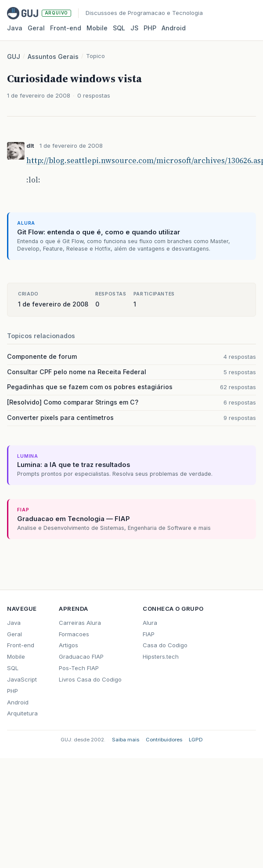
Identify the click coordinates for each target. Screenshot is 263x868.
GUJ (14, 57)
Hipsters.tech (161, 656)
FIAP (149, 634)
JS (134, 28)
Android (174, 28)
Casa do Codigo (165, 645)
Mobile (97, 28)
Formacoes (74, 634)
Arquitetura (22, 713)
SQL (119, 28)
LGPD (196, 740)
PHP (150, 28)
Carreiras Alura (80, 623)
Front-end (21, 645)
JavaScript (22, 679)
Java (15, 28)
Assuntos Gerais (53, 57)
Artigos (68, 645)
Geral (36, 28)
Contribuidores (164, 740)
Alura (150, 623)
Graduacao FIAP (81, 656)
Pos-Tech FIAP (79, 668)
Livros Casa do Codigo (90, 679)
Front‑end (66, 28)
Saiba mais (126, 740)
